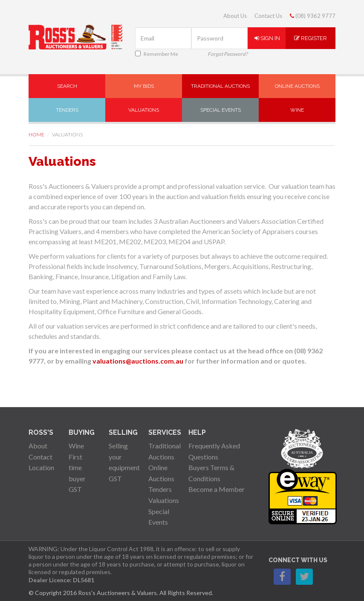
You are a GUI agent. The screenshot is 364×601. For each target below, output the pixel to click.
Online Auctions (297, 86)
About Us (235, 16)
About (38, 446)
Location (41, 467)
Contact (40, 457)
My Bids (144, 86)
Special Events (221, 110)
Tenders (67, 110)
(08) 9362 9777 (313, 16)
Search (67, 86)
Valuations (144, 110)
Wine (297, 110)
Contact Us (268, 16)
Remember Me (157, 54)
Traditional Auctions (220, 86)
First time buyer (77, 468)
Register (311, 38)
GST (75, 489)
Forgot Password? (228, 54)
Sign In (267, 38)
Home (36, 134)
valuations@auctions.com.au (138, 361)
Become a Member (217, 489)
